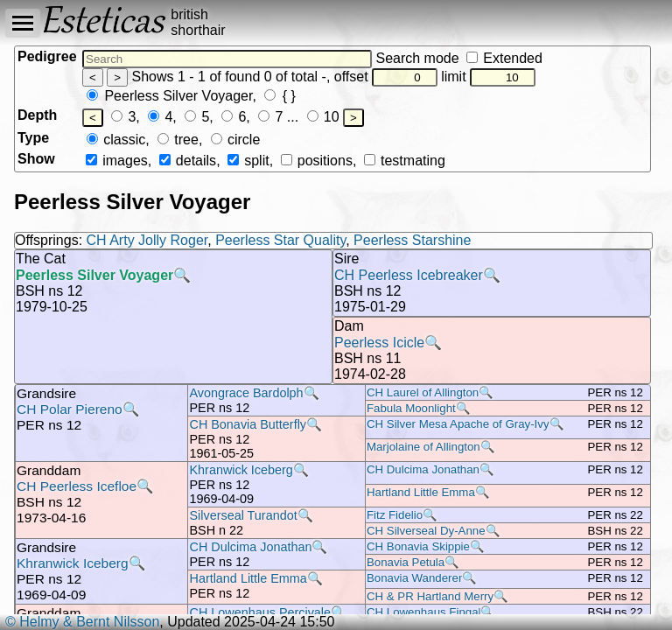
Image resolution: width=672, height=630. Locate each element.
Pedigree (47, 56)
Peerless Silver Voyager (169, 96)
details (188, 161)
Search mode (458, 58)
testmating (405, 161)
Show (36, 159)
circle (236, 140)
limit (488, 77)
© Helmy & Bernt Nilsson (82, 622)
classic (116, 140)
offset (386, 77)
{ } (280, 96)
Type (33, 138)
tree (178, 140)
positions (317, 161)
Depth (37, 115)
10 (323, 117)
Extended (504, 58)
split (248, 161)
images (117, 161)
